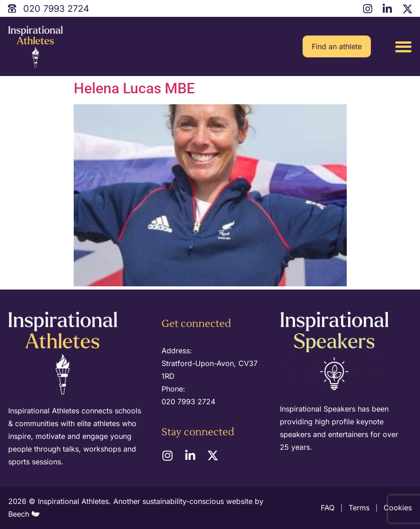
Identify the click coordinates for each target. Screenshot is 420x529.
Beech (24, 514)
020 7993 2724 (188, 402)
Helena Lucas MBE (134, 88)
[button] (403, 47)
